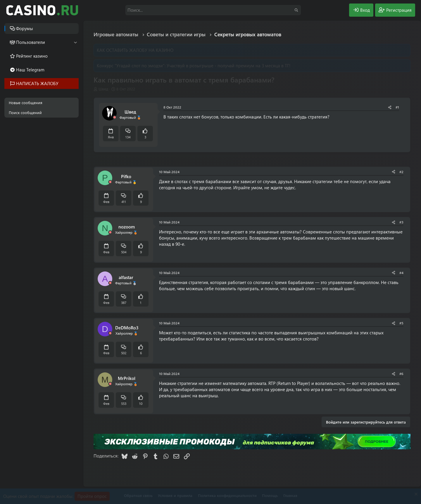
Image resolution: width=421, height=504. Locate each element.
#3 (401, 222)
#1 (397, 107)
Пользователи (31, 42)
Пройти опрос (92, 496)
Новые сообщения (26, 103)
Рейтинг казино (32, 56)
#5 (401, 323)
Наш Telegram (30, 70)
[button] (75, 42)
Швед (103, 89)
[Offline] (115, 117)
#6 (401, 374)
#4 (401, 273)
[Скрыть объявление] (415, 495)
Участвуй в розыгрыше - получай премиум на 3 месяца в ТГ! (228, 66)
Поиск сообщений (25, 112)
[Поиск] (213, 10)
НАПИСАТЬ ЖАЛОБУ (37, 83)
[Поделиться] (390, 107)
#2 (401, 172)
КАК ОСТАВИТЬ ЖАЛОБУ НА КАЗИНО (135, 50)
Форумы (25, 28)
